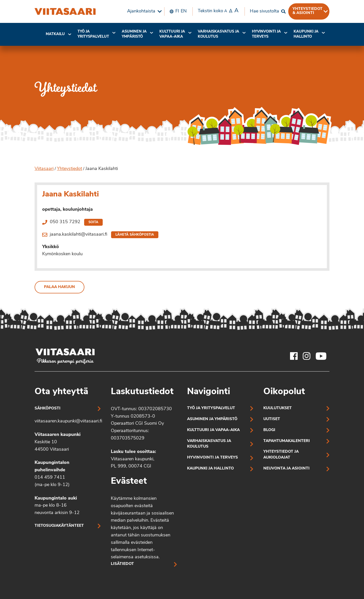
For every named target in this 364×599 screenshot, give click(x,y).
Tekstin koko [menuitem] (218, 11)
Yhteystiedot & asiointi (308, 11)
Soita (93, 222)
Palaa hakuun (59, 287)
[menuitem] (143, 11)
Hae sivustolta (264, 11)
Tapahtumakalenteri (287, 441)
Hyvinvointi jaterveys (266, 34)
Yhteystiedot (70, 169)
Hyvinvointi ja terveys (213, 458)
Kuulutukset (278, 408)
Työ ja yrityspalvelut (93, 34)
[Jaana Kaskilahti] (65, 11)
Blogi (269, 430)
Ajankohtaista (141, 11)
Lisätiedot (122, 564)
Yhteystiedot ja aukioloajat (281, 455)
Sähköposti (48, 409)
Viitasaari (44, 169)
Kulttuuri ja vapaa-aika (172, 34)
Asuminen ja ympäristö (134, 34)
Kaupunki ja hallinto (306, 34)
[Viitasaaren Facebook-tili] (294, 356)
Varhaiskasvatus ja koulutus (218, 34)
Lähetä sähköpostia (135, 235)
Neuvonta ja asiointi (286, 469)
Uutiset (272, 419)
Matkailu (55, 34)
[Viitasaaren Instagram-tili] (307, 356)
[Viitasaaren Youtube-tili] (321, 356)
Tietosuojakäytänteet (59, 526)
